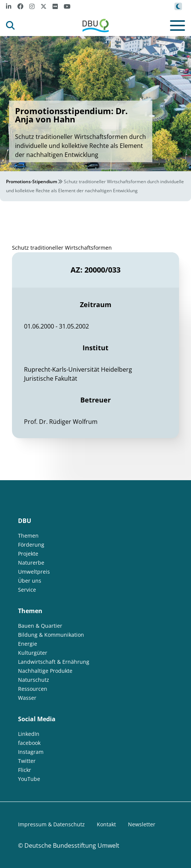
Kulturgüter (33, 653)
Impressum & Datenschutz (51, 824)
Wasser (27, 698)
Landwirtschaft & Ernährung (54, 662)
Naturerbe (31, 563)
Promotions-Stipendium (32, 182)
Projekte (28, 554)
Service (27, 590)
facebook (29, 743)
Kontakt (106, 824)
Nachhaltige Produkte (45, 671)
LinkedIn (29, 734)
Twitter (27, 761)
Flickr (25, 770)
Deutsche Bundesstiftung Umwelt (72, 845)
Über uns (30, 581)
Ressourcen (33, 689)
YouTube (29, 779)
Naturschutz (34, 680)
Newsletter (142, 824)
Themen (28, 536)
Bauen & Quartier (40, 626)
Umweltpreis (34, 572)
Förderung (31, 545)
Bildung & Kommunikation (51, 635)
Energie (28, 644)
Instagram (31, 752)
